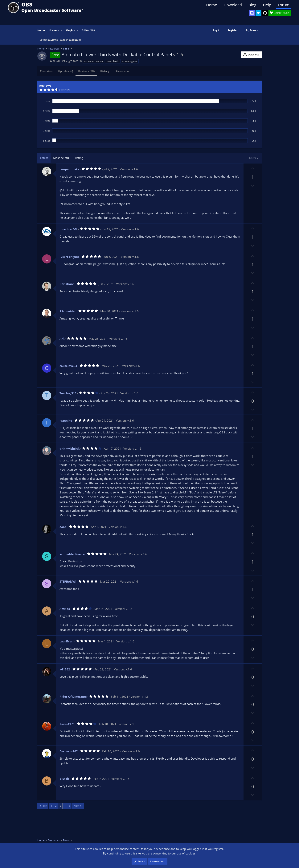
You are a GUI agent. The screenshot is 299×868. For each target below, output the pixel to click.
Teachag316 (68, 393)
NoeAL (57, 61)
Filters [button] (252, 158)
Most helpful (61, 158)
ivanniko (66, 420)
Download (233, 5)
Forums (54, 30)
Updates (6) (65, 71)
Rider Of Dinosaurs (73, 697)
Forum (284, 5)
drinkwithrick (70, 448)
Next (77, 806)
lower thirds (112, 61)
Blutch (64, 779)
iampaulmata (69, 169)
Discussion (122, 71)
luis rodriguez (69, 257)
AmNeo (65, 609)
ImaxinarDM (68, 229)
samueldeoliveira (72, 554)
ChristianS (67, 284)
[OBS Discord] (252, 13)
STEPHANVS (68, 581)
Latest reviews (49, 40)
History (105, 71)
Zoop (63, 527)
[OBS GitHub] (265, 13)
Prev (44, 806)
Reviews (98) (86, 71)
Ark (62, 339)
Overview (46, 71)
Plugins (70, 30)
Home (212, 5)
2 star (46, 131)
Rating (79, 158)
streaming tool (130, 61)
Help (267, 5)
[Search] (252, 30)
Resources (88, 30)
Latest (44, 158)
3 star (46, 121)
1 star (46, 141)
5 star (46, 101)
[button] (61, 30)
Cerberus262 (69, 751)
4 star (46, 111)
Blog (252, 5)
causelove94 (68, 366)
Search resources (71, 40)
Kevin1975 (67, 724)
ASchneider (68, 311)
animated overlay (94, 61)
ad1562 (65, 669)
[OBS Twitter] (258, 13)
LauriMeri (67, 641)
